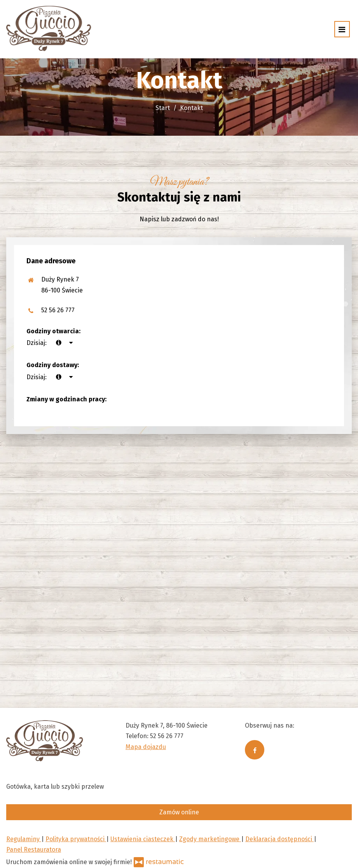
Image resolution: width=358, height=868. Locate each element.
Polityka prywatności (76, 839)
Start (163, 108)
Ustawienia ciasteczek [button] (143, 839)
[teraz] (59, 343)
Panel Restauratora (34, 850)
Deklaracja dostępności (279, 839)
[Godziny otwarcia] (71, 343)
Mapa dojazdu (146, 747)
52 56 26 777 (58, 310)
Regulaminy (24, 839)
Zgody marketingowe (210, 839)
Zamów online (179, 812)
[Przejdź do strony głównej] (49, 29)
